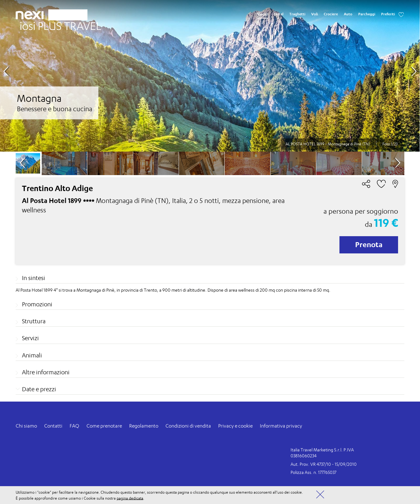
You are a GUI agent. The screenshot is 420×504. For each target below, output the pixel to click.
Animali (32, 355)
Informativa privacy (281, 426)
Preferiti (388, 14)
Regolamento (144, 426)
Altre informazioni (46, 372)
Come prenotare (104, 426)
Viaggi (263, 14)
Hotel (279, 14)
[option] (210, 76)
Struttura (34, 321)
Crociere (331, 14)
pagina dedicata (130, 498)
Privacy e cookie (235, 426)
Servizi (30, 338)
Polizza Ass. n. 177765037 (313, 472)
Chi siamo (26, 426)
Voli (315, 14)
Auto (348, 14)
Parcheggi (367, 14)
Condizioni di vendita (188, 426)
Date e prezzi (39, 389)
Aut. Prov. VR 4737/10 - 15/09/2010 (324, 464)
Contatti (53, 426)
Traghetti (297, 14)
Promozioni (37, 304)
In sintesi (34, 278)
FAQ (74, 426)
